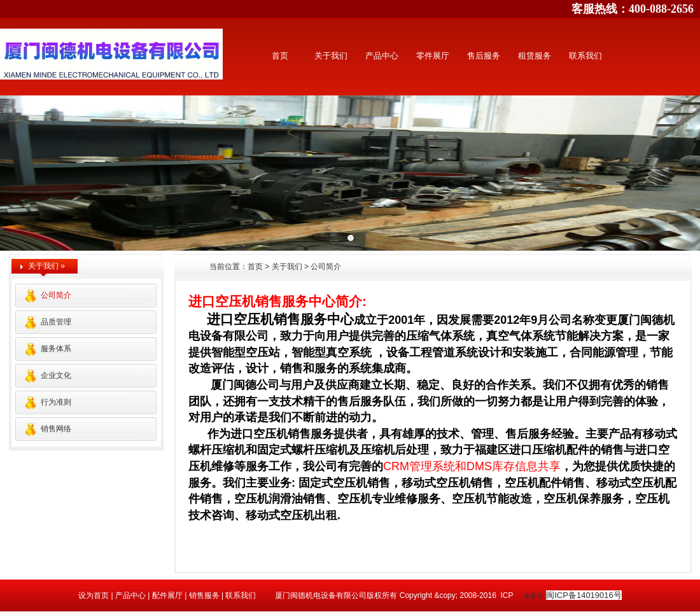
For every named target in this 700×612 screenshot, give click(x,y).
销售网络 (56, 429)
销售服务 (204, 595)
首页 (280, 56)
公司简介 (56, 295)
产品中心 (382, 56)
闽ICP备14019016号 (584, 595)
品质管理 (56, 322)
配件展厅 (166, 595)
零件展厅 (433, 56)
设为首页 (94, 595)
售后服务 (484, 56)
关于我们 (331, 56)
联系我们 (585, 56)
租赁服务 (535, 56)
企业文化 (56, 375)
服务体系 (56, 349)
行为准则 (56, 402)
